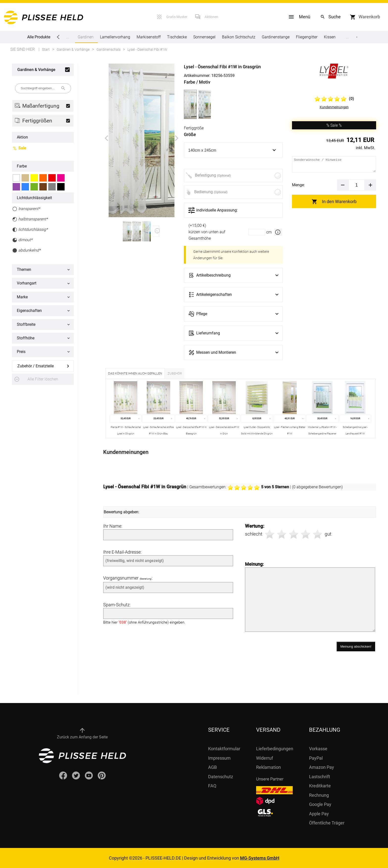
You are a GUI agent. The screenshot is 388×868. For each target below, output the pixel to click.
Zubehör (175, 373)
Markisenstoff (149, 37)
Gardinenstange (276, 37)
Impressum (219, 758)
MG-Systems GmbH (260, 858)
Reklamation (268, 767)
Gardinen (86, 39)
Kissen (330, 37)
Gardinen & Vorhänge (36, 70)
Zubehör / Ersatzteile (36, 366)
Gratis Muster (177, 17)
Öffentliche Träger (327, 823)
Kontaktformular (224, 749)
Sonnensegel (204, 37)
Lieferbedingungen (275, 749)
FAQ (212, 786)
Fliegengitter (307, 37)
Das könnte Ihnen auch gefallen (135, 373)
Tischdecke (177, 37)
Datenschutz (221, 777)
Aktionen (211, 17)
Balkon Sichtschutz (239, 37)
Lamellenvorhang (115, 37)
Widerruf (265, 758)
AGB (212, 767)
